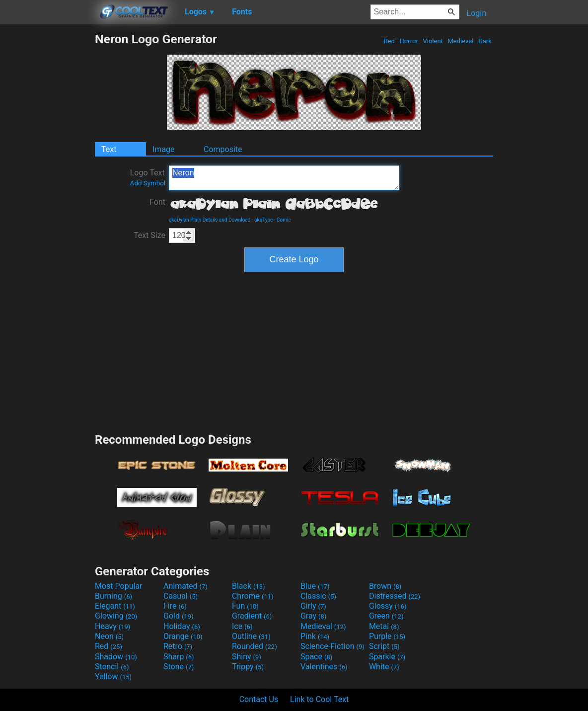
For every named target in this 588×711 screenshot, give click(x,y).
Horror (409, 41)
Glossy (388, 606)
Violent (433, 41)
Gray (313, 616)
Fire (175, 606)
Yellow (113, 676)
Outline (251, 636)
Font (157, 202)
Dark (485, 41)
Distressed (395, 596)
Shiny (247, 657)
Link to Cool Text (319, 699)
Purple (387, 636)
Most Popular (119, 586)
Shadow (116, 657)
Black (249, 586)
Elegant (115, 606)
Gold (179, 616)
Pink (315, 636)
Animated (185, 586)
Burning (113, 596)
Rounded (255, 646)
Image (164, 149)
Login (477, 13)
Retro (178, 646)
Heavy (112, 626)
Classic (318, 596)
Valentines (324, 667)
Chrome (253, 596)
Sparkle (387, 657)
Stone (179, 667)
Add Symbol (148, 183)
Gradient (252, 616)
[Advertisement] (47, 181)
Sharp (179, 657)
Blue (315, 586)
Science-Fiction (332, 646)
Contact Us (259, 699)
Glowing (116, 616)
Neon (109, 636)
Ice (242, 626)
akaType (263, 220)
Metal (384, 626)
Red (389, 41)
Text (109, 149)
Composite (223, 149)
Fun (245, 606)
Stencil (112, 667)
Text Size (149, 235)
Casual (181, 596)
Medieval (460, 41)
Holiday (182, 626)
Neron (284, 178)
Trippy (248, 667)
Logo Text (148, 177)
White (384, 667)
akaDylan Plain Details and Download (210, 220)
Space (316, 657)
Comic (284, 220)
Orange (183, 636)
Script (384, 646)
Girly (313, 606)
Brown (385, 586)
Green (386, 616)
